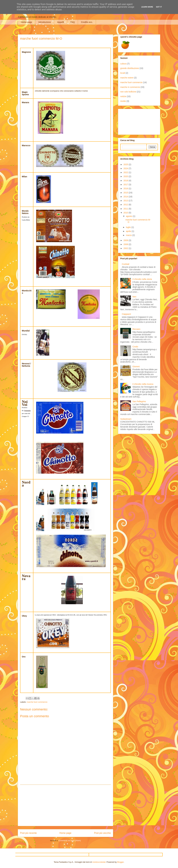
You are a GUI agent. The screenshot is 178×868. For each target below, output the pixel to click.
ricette (123, 101)
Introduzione (45, 22)
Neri (134, 297)
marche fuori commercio (37, 702)
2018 (126, 181)
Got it (159, 7)
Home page (26, 22)
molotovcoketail (99, 862)
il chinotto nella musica (143, 384)
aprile (129, 231)
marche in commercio (130, 87)
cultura (123, 64)
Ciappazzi (126, 314)
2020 (126, 176)
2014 (126, 197)
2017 (126, 185)
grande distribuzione (130, 68)
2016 (126, 188)
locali (123, 73)
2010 (126, 213)
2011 (126, 209)
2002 (126, 248)
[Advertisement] (66, 805)
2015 (126, 193)
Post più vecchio (102, 833)
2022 (126, 172)
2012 (126, 205)
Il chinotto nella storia (142, 279)
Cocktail (126, 264)
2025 (126, 164)
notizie (123, 96)
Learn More (147, 7)
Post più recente (28, 833)
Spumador (27, 410)
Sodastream (126, 419)
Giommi (136, 367)
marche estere (127, 78)
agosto (129, 216)
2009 (126, 240)
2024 (126, 168)
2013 (126, 201)
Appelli (61, 22)
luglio (129, 227)
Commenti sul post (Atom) (70, 841)
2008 (126, 244)
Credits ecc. (87, 22)
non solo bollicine (128, 92)
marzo (129, 235)
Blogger (120, 862)
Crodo (135, 347)
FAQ (73, 22)
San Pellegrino (139, 401)
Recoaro (136, 329)
